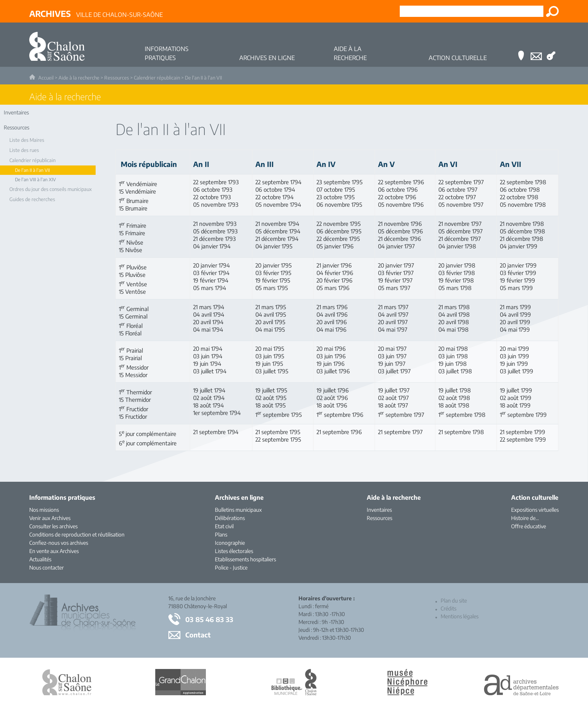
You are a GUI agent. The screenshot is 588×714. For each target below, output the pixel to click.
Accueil (46, 78)
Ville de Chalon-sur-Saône (96, 14)
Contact (198, 635)
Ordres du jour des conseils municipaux (51, 189)
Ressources (117, 78)
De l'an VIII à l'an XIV (35, 180)
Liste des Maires (27, 140)
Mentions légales (460, 616)
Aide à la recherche (79, 78)
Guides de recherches (32, 199)
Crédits (448, 608)
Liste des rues (24, 150)
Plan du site (454, 601)
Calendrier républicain (157, 78)
